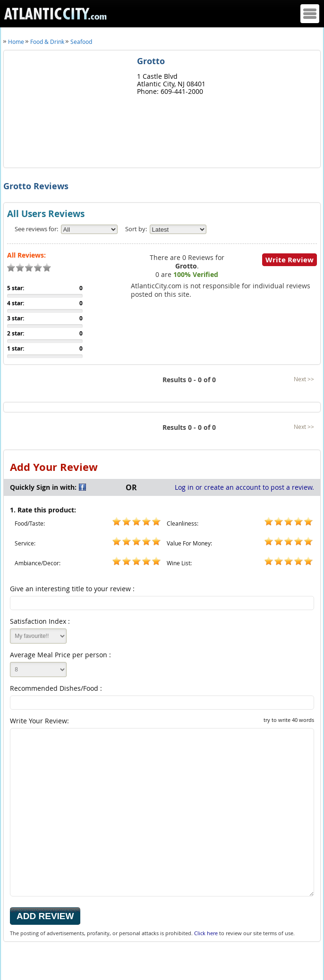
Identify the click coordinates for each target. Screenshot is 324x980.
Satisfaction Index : (40, 621)
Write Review (290, 260)
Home (16, 42)
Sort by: (136, 229)
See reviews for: (36, 229)
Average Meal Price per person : (60, 655)
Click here (206, 933)
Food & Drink (47, 42)
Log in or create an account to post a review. (244, 487)
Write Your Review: (162, 721)
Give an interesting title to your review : (72, 589)
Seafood (81, 42)
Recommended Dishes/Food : (56, 688)
